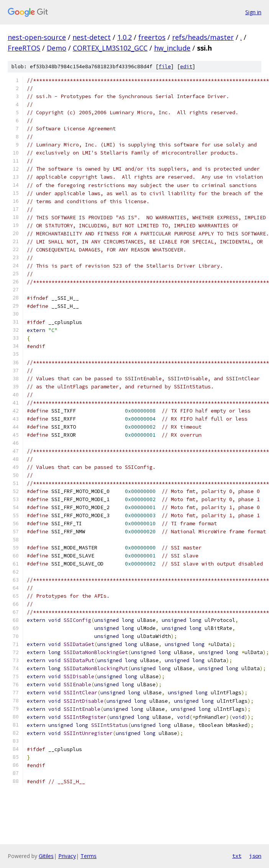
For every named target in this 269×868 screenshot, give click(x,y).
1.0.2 (125, 37)
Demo (57, 48)
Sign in (253, 12)
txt (237, 856)
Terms (89, 856)
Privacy (67, 856)
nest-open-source (37, 37)
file (165, 67)
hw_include (172, 48)
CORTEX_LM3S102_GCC (110, 48)
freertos (152, 37)
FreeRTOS (24, 48)
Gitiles (46, 856)
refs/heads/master (203, 37)
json (255, 856)
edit (186, 67)
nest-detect (92, 37)
